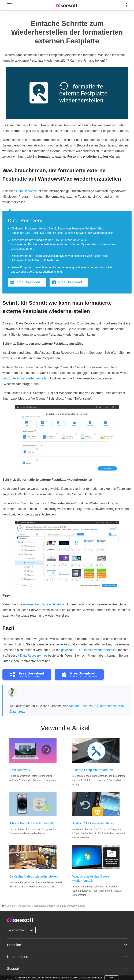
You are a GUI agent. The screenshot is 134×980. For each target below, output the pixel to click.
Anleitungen (25, 906)
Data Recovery (27, 191)
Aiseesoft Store (21, 930)
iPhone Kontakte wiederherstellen (33, 823)
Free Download (28, 282)
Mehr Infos (97, 978)
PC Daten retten (105, 706)
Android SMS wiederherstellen (94, 823)
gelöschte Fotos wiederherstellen (25, 378)
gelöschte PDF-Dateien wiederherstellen (89, 650)
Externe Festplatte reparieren (93, 770)
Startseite (9, 906)
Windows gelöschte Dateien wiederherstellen (92, 879)
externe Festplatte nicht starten (45, 604)
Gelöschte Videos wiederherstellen (34, 876)
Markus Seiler (79, 706)
